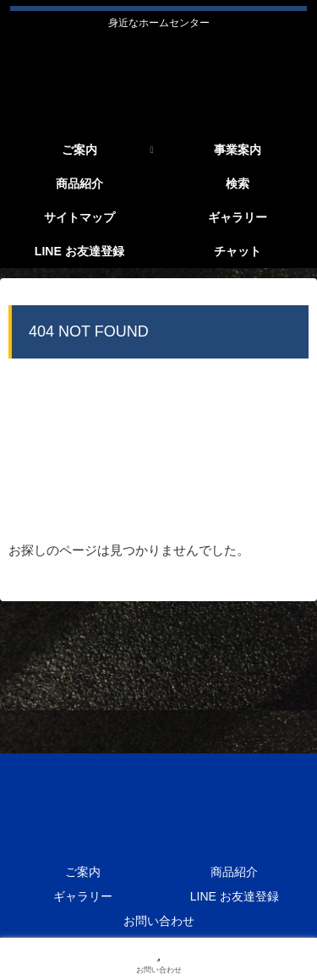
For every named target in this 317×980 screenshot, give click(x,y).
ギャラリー (83, 896)
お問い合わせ (159, 921)
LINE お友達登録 (235, 896)
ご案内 (83, 872)
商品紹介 (234, 872)
